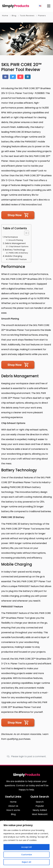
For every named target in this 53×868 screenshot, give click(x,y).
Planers (42, 16)
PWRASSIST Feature (18, 259)
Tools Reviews (27, 16)
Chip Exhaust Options (19, 246)
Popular (40, 806)
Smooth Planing (16, 240)
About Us (13, 806)
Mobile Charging (14, 256)
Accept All (26, 847)
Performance (11, 237)
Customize (26, 855)
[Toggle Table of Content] (25, 233)
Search (40, 802)
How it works (13, 810)
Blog (14, 16)
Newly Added (40, 810)
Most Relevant (40, 814)
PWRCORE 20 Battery (18, 253)
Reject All (26, 862)
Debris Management (15, 243)
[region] (26, 844)
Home (5, 16)
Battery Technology (15, 250)
